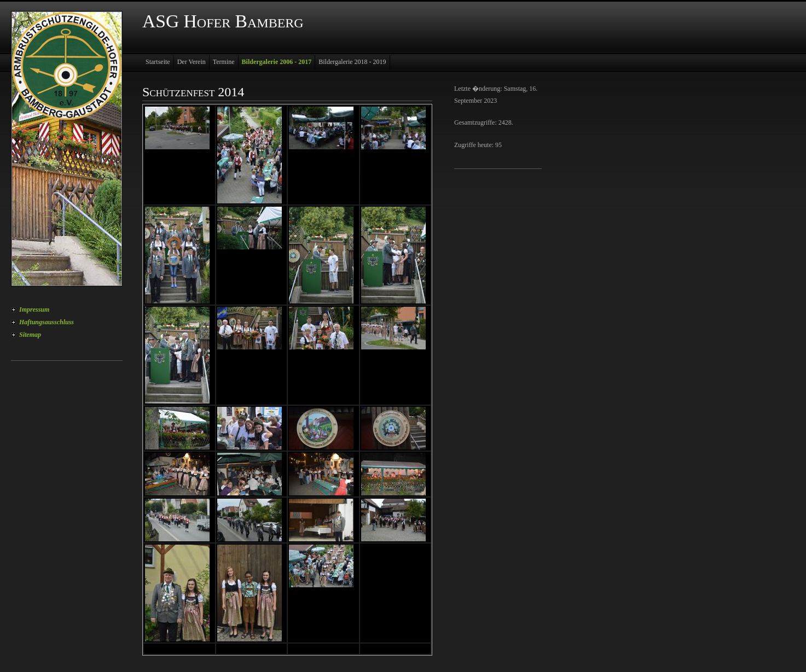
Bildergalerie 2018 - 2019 (352, 62)
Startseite (158, 62)
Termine (224, 62)
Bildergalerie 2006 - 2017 (277, 62)
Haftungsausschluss (47, 322)
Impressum (34, 309)
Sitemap (30, 335)
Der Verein (192, 62)
